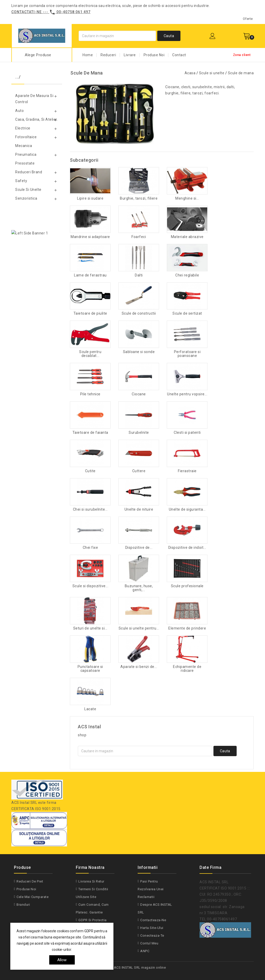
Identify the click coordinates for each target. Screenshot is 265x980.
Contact (179, 55)
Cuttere (139, 471)
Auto (19, 111)
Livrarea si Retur (91, 881)
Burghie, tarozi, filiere (139, 198)
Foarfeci (139, 237)
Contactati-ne (27, 12)
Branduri (23, 905)
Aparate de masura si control (34, 99)
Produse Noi (154, 55)
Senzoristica (26, 198)
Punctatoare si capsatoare (90, 669)
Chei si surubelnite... (90, 509)
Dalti (139, 275)
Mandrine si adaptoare (90, 237)
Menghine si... (187, 198)
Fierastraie (187, 471)
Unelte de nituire (139, 509)
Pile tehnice (90, 394)
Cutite (90, 471)
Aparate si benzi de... (139, 667)
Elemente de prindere (187, 628)
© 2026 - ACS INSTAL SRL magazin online (132, 967)
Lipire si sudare (90, 198)
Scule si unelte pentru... (139, 628)
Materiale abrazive (187, 237)
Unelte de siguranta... (187, 509)
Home (88, 55)
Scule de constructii (139, 313)
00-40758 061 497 (73, 12)
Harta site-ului (152, 928)
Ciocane (139, 394)
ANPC (145, 951)
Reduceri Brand (29, 172)
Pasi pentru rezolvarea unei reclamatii (151, 889)
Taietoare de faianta (90, 433)
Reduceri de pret (30, 881)
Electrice (23, 128)
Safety (21, 181)
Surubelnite (139, 433)
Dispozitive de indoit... (187, 548)
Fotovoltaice (26, 137)
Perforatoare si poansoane (187, 354)
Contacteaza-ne (153, 920)
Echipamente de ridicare (187, 669)
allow (62, 960)
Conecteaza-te (152, 936)
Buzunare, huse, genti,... (139, 588)
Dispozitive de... (139, 548)
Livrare (130, 55)
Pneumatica (26, 154)
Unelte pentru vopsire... (187, 394)
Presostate (25, 163)
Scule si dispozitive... (90, 586)
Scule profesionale (187, 586)
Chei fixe (90, 548)
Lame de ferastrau (90, 275)
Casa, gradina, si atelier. (36, 119)
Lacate (90, 709)
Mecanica (24, 146)
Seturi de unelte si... (90, 628)
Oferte (248, 19)
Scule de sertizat (187, 313)
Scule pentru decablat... (90, 354)
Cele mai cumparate (32, 897)
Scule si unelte (28, 190)
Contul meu (149, 943)
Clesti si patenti (187, 433)
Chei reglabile (187, 275)
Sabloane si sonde (139, 352)
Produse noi (26, 889)
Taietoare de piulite (90, 313)
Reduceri (108, 55)
